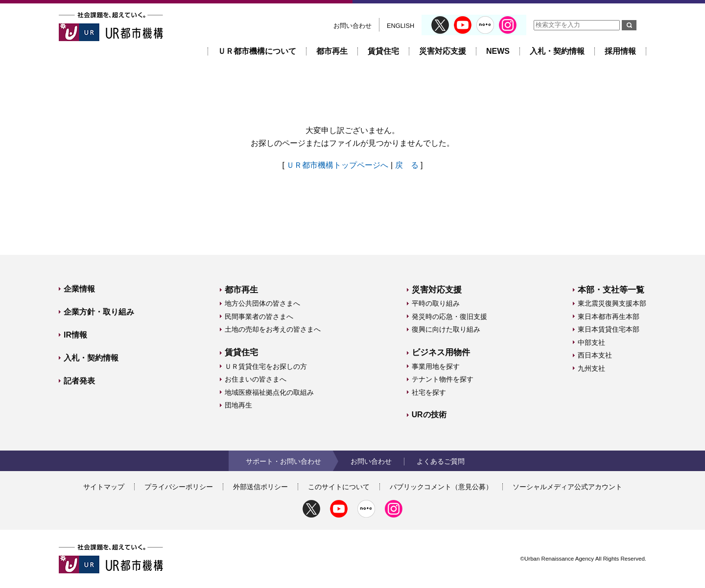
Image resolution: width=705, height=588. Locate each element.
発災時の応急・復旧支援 (449, 317)
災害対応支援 (443, 51)
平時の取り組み (436, 303)
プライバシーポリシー (179, 487)
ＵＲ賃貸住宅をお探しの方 (266, 366)
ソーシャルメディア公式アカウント (567, 487)
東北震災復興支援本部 (612, 303)
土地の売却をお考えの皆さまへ (273, 329)
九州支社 (591, 368)
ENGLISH (400, 26)
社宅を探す (429, 392)
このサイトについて (339, 487)
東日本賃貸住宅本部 (609, 329)
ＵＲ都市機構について (257, 51)
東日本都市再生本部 (609, 317)
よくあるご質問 (441, 461)
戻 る (407, 165)
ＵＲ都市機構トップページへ (337, 165)
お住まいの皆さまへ (256, 379)
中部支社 (591, 342)
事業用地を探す (436, 366)
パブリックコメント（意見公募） (441, 487)
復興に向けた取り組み (446, 329)
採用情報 (620, 51)
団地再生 (238, 405)
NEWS (498, 51)
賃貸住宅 (383, 51)
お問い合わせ (352, 26)
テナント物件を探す (443, 379)
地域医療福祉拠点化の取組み (269, 392)
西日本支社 (595, 355)
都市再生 (332, 51)
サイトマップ (104, 487)
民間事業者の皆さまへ (259, 317)
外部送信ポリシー (260, 487)
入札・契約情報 (557, 51)
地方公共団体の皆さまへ (262, 303)
